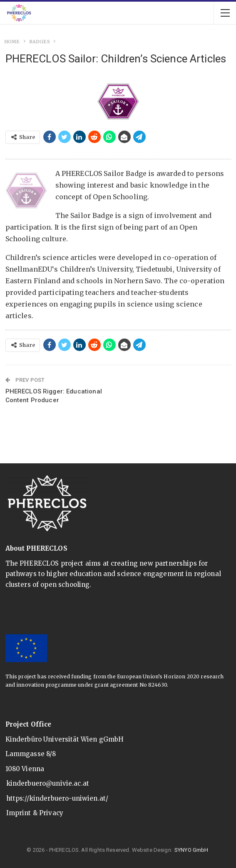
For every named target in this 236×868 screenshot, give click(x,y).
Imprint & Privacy (35, 813)
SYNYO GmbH (191, 850)
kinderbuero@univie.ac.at (48, 783)
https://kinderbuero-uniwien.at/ (57, 798)
